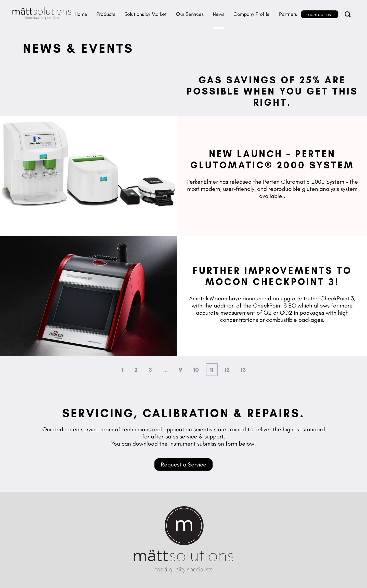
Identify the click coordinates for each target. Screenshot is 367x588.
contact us (319, 14)
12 (227, 370)
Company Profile (252, 14)
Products (106, 14)
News (219, 14)
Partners (288, 14)
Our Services (190, 14)
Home (81, 14)
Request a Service (184, 464)
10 (196, 370)
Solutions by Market (146, 14)
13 (243, 370)
